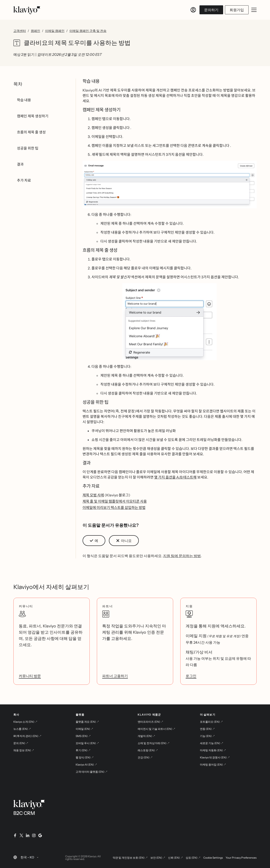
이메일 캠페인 (55, 31)
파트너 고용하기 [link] (115, 676)
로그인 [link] (191, 676)
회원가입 (237, 10)
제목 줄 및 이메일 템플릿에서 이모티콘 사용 (115, 501)
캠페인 (35, 31)
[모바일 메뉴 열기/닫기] (254, 10)
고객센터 (20, 31)
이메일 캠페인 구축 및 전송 (88, 31)
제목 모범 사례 (93, 495)
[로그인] (193, 10)
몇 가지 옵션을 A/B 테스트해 (175, 477)
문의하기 (211, 10)
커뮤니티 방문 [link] (30, 676)
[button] (170, 184)
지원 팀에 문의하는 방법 (182, 556)
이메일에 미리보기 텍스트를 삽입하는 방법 (114, 508)
